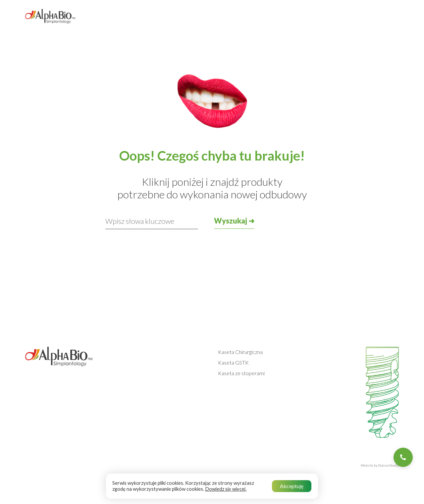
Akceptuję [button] (292, 486)
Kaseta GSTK (233, 362)
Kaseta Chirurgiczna (240, 352)
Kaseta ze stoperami (241, 373)
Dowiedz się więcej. (226, 489)
